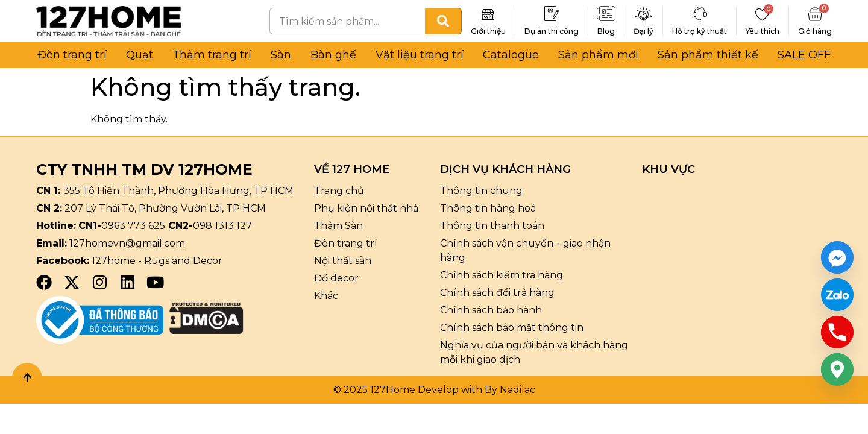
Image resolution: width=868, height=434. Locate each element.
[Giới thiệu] (488, 14)
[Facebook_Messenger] (837, 257)
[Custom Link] (837, 295)
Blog (606, 31)
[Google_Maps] (837, 370)
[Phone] (837, 332)
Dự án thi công (552, 31)
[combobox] (347, 21)
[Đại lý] (644, 14)
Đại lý (643, 31)
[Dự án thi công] (552, 14)
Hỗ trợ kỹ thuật (700, 31)
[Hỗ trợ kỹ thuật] (700, 14)
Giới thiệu (488, 31)
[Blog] (606, 14)
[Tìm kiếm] (443, 21)
